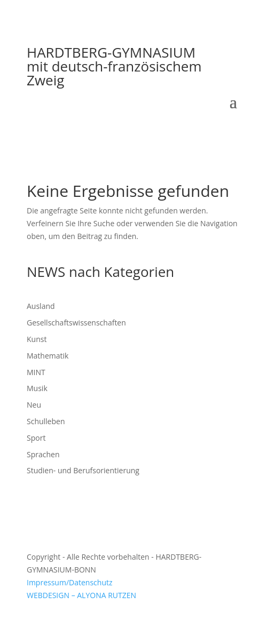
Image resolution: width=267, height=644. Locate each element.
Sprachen (43, 454)
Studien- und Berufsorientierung (83, 470)
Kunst (37, 339)
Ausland (41, 306)
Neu (34, 405)
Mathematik (48, 356)
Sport (36, 438)
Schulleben (46, 421)
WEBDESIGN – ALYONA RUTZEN (81, 595)
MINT (36, 372)
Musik (37, 388)
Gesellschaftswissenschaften (76, 323)
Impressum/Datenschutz (70, 582)
